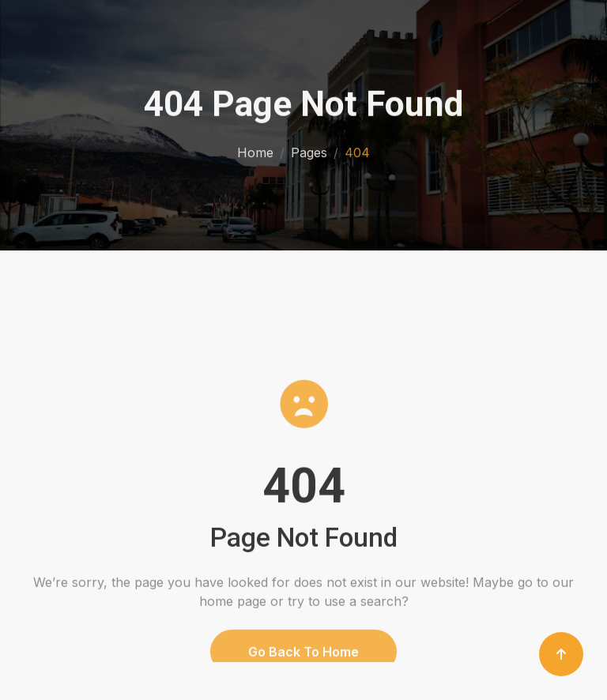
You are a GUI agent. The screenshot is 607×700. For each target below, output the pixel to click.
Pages (309, 151)
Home (255, 151)
